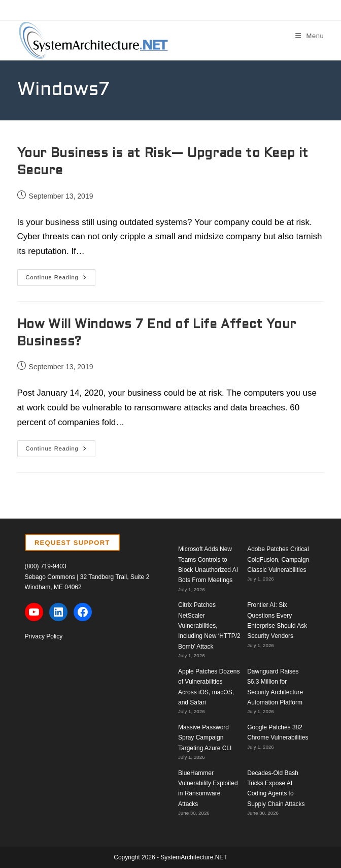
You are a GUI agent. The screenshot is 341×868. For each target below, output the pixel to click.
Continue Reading (61, 280)
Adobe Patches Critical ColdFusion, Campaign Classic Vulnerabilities (278, 559)
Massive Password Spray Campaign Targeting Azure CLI (205, 738)
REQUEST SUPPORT (72, 543)
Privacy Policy (44, 636)
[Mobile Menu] (310, 36)
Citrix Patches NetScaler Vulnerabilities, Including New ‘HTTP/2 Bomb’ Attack (209, 626)
